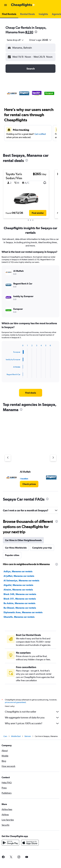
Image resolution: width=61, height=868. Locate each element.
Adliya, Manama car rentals (18, 571)
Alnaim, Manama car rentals (18, 590)
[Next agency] (53, 458)
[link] (31, 393)
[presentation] (36, 32)
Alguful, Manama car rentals (18, 585)
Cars (5, 737)
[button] (6, 5)
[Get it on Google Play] (10, 844)
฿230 (29, 32)
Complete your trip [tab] (42, 548)
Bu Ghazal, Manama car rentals (20, 608)
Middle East (16, 737)
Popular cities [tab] (12, 555)
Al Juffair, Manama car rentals (19, 576)
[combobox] (15, 40)
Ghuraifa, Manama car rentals (19, 617)
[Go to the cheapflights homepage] (23, 5)
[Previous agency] (8, 458)
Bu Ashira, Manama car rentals (19, 603)
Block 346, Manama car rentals (20, 594)
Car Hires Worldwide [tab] (16, 548)
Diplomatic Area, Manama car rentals (23, 612)
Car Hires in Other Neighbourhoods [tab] (23, 540)
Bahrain (28, 737)
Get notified (40, 134)
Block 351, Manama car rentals (20, 599)
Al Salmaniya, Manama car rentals (21, 581)
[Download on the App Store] (30, 844)
